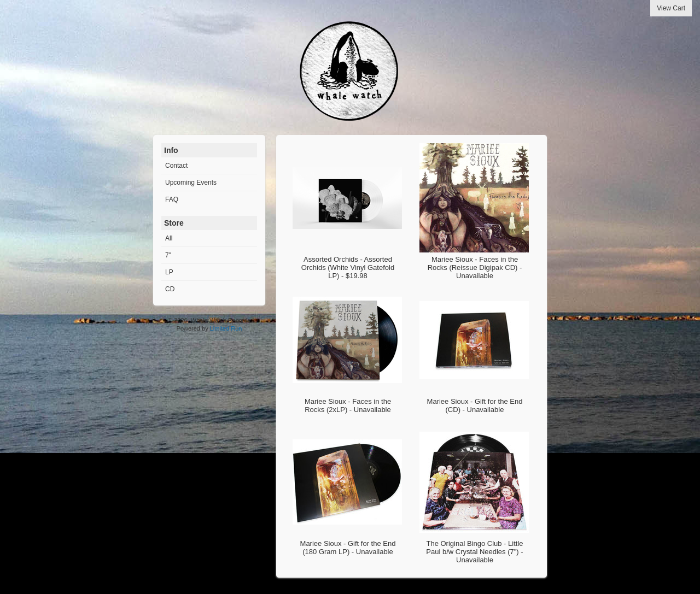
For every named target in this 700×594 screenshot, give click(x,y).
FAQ (172, 199)
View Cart (671, 8)
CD (170, 289)
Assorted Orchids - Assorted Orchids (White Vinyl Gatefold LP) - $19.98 (348, 267)
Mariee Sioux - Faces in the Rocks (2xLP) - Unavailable (348, 405)
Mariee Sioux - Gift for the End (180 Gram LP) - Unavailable (348, 548)
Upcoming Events (191, 183)
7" (168, 255)
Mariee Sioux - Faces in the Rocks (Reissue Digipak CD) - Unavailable (475, 267)
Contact (176, 166)
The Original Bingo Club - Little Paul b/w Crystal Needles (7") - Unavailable (474, 552)
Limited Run (226, 328)
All (169, 238)
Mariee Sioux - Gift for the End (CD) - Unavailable (475, 405)
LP (169, 272)
